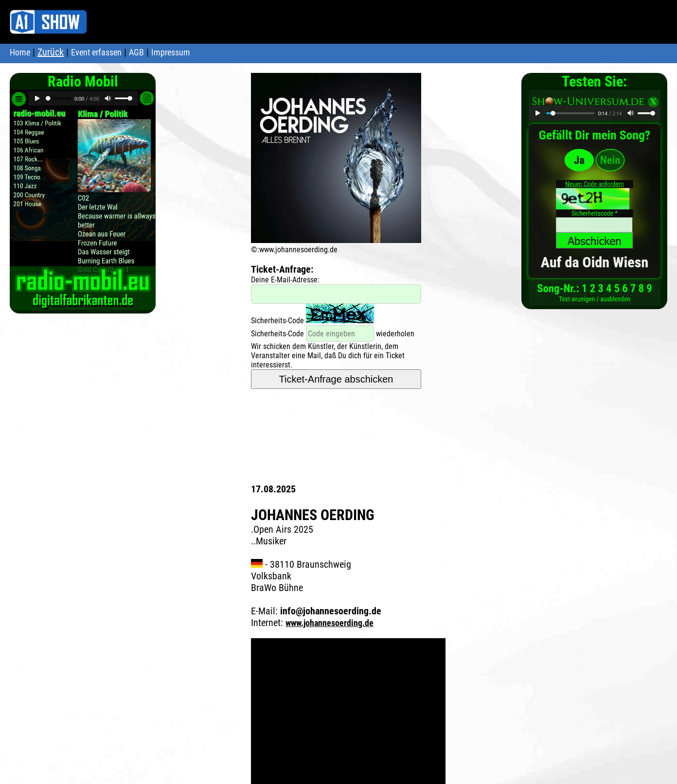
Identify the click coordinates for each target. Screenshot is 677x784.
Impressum (171, 52)
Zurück (51, 52)
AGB (136, 52)
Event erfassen (96, 52)
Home (20, 52)
